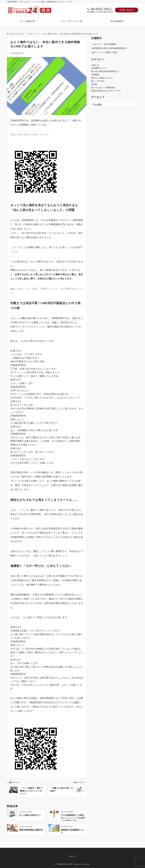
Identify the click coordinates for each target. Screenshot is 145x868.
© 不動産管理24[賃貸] (64, 864)
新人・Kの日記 (98, 81)
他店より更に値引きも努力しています (30, 134)
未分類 (94, 84)
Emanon (87, 864)
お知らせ (95, 65)
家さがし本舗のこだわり (102, 78)
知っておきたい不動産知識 (103, 87)
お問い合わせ (127, 10)
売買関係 (95, 75)
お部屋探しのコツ (99, 68)
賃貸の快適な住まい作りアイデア (106, 91)
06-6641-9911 (101, 9)
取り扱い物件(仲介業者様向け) (105, 71)
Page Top (72, 855)
